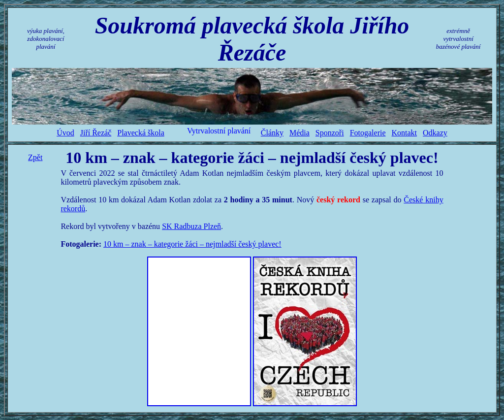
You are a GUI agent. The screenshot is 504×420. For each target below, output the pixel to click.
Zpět (35, 157)
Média (299, 133)
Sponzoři (330, 133)
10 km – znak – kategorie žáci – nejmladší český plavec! (192, 244)
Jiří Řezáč (96, 133)
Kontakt (405, 133)
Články (272, 133)
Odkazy (435, 133)
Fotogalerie (368, 133)
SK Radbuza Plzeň (191, 226)
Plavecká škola (141, 133)
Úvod (65, 133)
